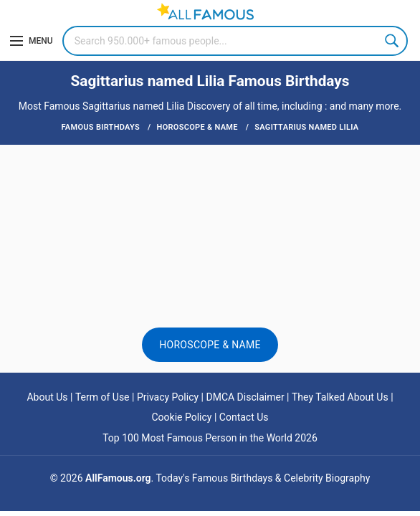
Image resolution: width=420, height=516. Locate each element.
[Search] (235, 41)
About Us (47, 397)
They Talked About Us (340, 397)
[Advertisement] (210, 191)
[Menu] (32, 41)
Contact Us (244, 417)
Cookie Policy (181, 417)
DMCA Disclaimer (245, 397)
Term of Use (102, 397)
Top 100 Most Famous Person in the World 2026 (210, 438)
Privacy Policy (168, 397)
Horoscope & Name (210, 345)
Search (393, 41)
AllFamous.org (118, 478)
